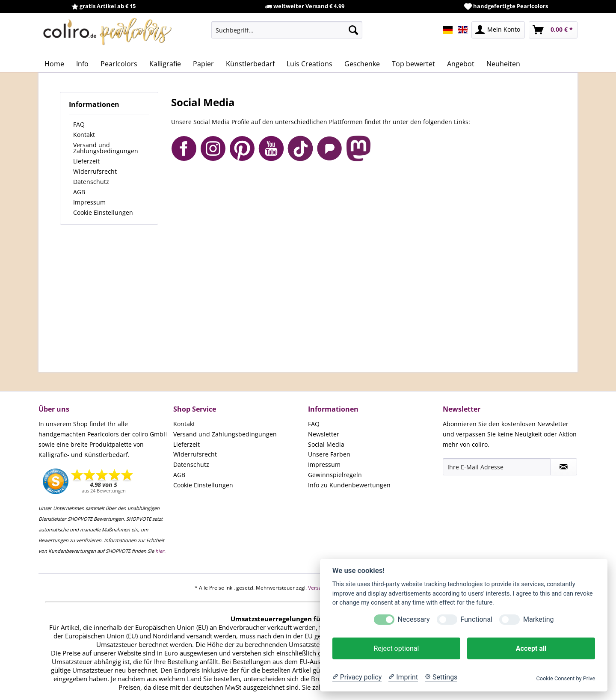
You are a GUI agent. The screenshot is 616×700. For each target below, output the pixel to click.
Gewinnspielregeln (335, 475)
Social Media (326, 444)
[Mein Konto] (498, 30)
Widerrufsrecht (95, 171)
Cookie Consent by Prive (566, 678)
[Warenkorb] (553, 30)
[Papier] (203, 64)
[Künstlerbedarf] (250, 64)
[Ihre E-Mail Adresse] (497, 467)
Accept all (531, 648)
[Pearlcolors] (119, 64)
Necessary (414, 619)
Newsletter (324, 434)
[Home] (54, 64)
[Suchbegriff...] (287, 30)
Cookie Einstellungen (103, 212)
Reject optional (396, 648)
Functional (477, 619)
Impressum (89, 202)
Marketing (538, 619)
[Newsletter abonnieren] (564, 467)
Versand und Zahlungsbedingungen (106, 148)
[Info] (82, 64)
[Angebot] (461, 64)
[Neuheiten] (503, 64)
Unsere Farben (329, 454)
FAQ (79, 124)
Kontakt (84, 135)
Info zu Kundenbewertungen (349, 485)
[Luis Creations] (309, 64)
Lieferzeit (86, 161)
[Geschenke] (362, 64)
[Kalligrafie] (165, 64)
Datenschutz (91, 182)
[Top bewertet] (413, 64)
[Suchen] (353, 30)
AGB (79, 192)
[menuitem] (287, 30)
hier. (160, 551)
